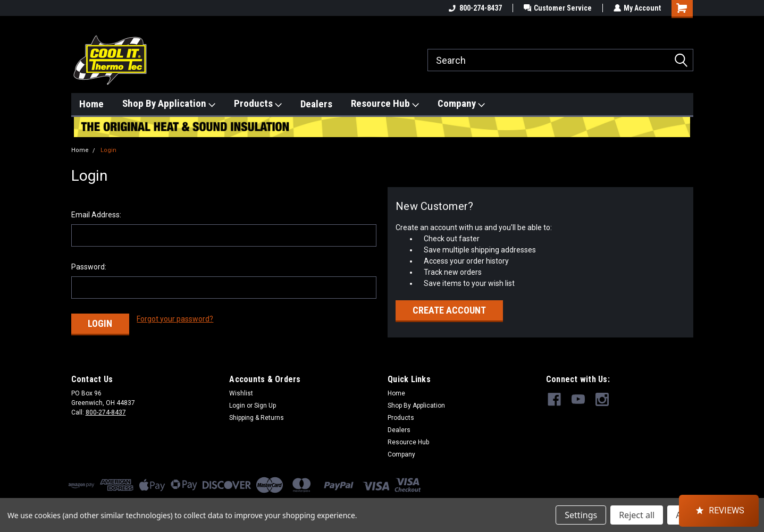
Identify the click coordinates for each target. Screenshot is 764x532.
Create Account (449, 310)
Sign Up (265, 405)
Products (258, 104)
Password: (89, 267)
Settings (581, 515)
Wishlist (241, 393)
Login (108, 150)
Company (461, 104)
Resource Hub (385, 104)
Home (91, 104)
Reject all (637, 515)
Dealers (316, 104)
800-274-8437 (474, 8)
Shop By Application (169, 104)
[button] (719, 511)
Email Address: (96, 215)
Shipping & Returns (257, 417)
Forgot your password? (175, 319)
